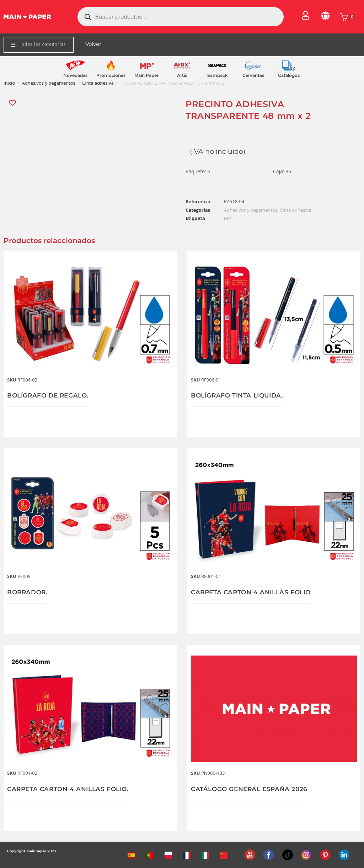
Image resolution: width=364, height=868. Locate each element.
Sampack (218, 75)
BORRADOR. (28, 592)
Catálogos (289, 75)
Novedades (75, 75)
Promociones (111, 75)
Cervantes (253, 75)
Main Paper (146, 75)
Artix (182, 75)
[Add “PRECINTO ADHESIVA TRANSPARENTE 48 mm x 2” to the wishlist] (13, 103)
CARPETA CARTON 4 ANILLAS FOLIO (254, 592)
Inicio (9, 83)
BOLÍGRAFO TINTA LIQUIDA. (240, 395)
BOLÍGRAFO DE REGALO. (50, 395)
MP (227, 218)
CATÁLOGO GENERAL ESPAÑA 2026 (252, 789)
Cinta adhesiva (98, 83)
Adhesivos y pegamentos (49, 83)
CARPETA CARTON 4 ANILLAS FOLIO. (71, 789)
